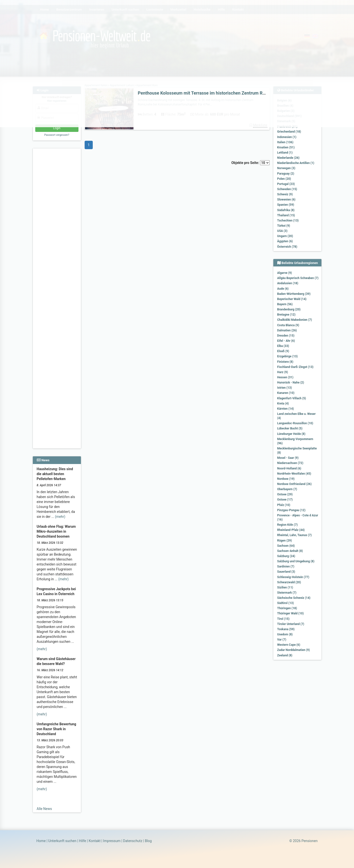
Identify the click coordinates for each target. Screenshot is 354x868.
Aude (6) (283, 289)
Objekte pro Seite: (251, 163)
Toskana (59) (286, 629)
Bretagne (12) (286, 315)
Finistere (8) (285, 362)
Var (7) (282, 640)
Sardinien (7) (286, 566)
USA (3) (282, 231)
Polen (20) (284, 179)
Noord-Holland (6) (289, 468)
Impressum (112, 841)
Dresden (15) (286, 336)
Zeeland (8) (285, 655)
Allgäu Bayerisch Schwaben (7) (298, 278)
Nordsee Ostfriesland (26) (295, 484)
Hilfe (83, 841)
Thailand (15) (286, 215)
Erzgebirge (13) (288, 356)
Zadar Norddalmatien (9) (294, 650)
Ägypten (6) (285, 241)
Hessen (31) (285, 377)
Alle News (44, 809)
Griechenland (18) (289, 132)
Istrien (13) (285, 388)
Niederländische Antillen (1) (296, 163)
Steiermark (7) (287, 593)
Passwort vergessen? (57, 135)
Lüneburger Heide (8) (291, 434)
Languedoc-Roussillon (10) (295, 423)
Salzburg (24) (286, 556)
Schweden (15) (287, 189)
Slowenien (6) (286, 200)
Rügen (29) (285, 541)
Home (41, 841)
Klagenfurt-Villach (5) (292, 398)
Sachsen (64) (286, 546)
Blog (148, 841)
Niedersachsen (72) (290, 463)
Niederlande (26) (288, 158)
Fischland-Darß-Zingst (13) (295, 367)
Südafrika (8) (286, 210)
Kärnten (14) (286, 409)
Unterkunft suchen (62, 841)
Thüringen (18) (287, 608)
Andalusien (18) (288, 283)
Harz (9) (283, 372)
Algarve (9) (285, 273)
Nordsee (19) (286, 479)
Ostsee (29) (285, 494)
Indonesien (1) (287, 137)
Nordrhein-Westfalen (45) (294, 474)
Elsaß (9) (283, 351)
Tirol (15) (283, 619)
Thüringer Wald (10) (291, 613)
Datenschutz (133, 841)
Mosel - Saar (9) (288, 458)
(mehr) (60, 517)
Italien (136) (285, 142)
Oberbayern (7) (287, 489)
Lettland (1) (285, 153)
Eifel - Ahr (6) (286, 341)
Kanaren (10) (286, 393)
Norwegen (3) (286, 168)
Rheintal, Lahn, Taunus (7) (295, 535)
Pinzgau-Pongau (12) (291, 510)
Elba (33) (283, 346)
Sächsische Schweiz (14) (294, 598)
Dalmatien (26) (287, 330)
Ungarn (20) (285, 236)
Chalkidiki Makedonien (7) (295, 320)
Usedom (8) (285, 634)
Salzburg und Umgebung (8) (296, 561)
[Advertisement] (58, 225)
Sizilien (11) (285, 587)
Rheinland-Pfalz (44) (291, 530)
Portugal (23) (286, 184)
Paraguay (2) (286, 174)
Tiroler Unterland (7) (291, 624)
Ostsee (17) (285, 500)
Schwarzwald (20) (289, 582)
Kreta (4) (283, 404)
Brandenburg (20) (289, 309)
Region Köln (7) (288, 525)
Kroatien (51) (286, 147)
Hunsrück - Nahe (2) (291, 383)
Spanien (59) (286, 205)
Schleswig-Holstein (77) (293, 577)
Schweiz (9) (285, 194)
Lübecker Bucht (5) (290, 428)
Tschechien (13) (288, 221)
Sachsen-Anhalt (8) (290, 551)
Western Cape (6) (289, 645)
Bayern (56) (285, 304)
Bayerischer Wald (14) (292, 299)
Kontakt (94, 841)
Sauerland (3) (286, 572)
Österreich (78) (287, 247)
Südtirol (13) (286, 603)
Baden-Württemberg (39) (294, 294)
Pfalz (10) (284, 505)
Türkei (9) (284, 226)
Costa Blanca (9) (288, 325)
